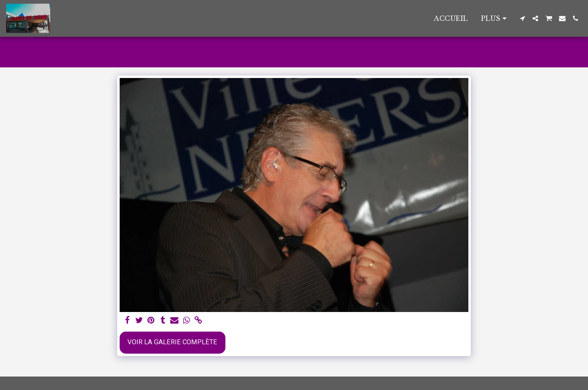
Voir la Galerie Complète (172, 342)
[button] (522, 18)
